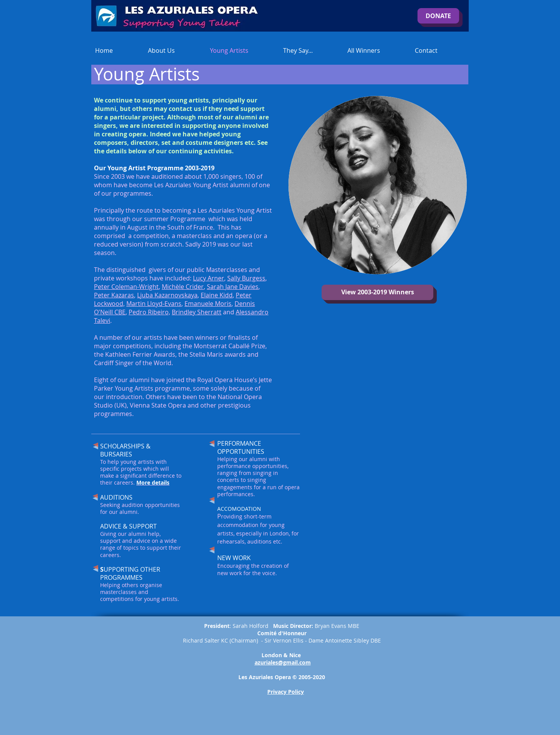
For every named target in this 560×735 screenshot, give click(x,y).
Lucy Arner (209, 278)
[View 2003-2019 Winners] (377, 292)
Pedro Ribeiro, (149, 312)
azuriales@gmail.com (283, 662)
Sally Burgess (246, 278)
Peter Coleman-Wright (126, 287)
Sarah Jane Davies (233, 287)
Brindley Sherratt (197, 312)
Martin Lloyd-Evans (154, 304)
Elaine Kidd (217, 295)
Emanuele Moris (208, 304)
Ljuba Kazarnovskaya (167, 295)
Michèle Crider (183, 287)
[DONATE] (438, 16)
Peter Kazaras (114, 295)
